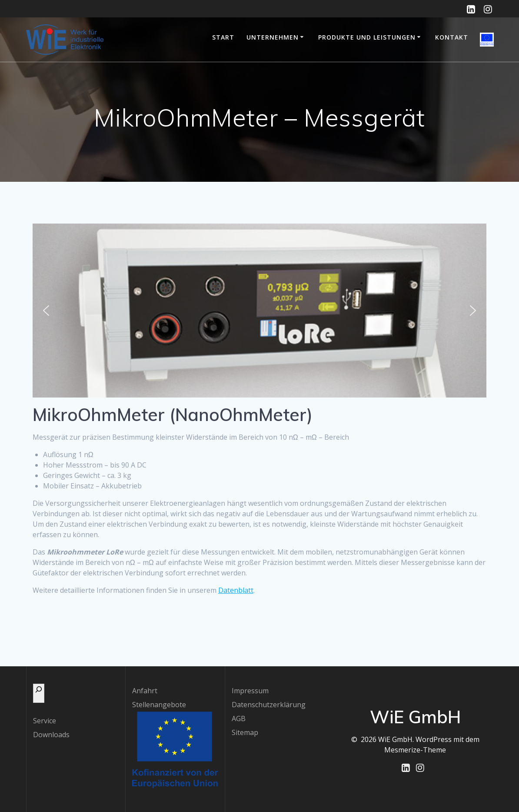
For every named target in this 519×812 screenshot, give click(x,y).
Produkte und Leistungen (367, 37)
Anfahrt (145, 691)
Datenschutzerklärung (269, 705)
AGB (239, 718)
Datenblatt (236, 590)
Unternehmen (273, 37)
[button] (46, 311)
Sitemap (245, 732)
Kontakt (452, 37)
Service (45, 721)
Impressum (250, 691)
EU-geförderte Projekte (487, 40)
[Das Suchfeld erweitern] (39, 693)
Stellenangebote (159, 705)
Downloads (51, 735)
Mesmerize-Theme (415, 750)
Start (223, 37)
